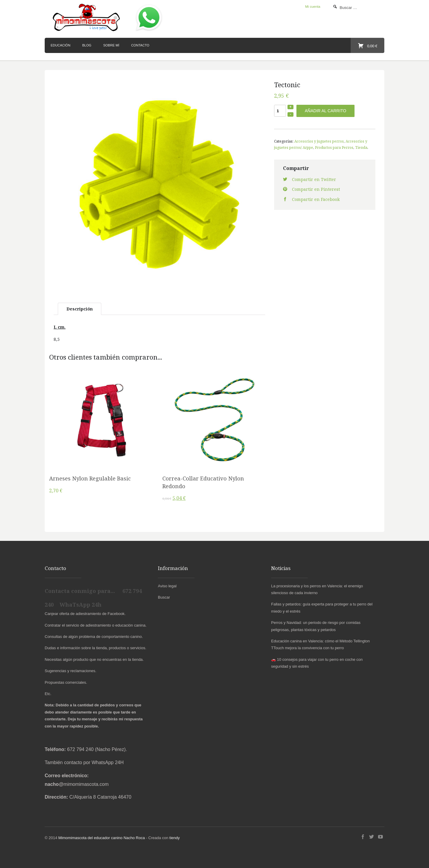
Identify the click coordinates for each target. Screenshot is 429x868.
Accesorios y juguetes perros (319, 141)
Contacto (140, 45)
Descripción (80, 309)
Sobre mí (111, 45)
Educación (60, 45)
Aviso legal (167, 586)
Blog (87, 45)
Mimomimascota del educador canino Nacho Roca (102, 838)
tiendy (175, 838)
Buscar (164, 597)
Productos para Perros (334, 147)
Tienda (361, 147)
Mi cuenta (313, 6)
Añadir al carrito (325, 111)
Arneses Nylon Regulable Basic (90, 478)
